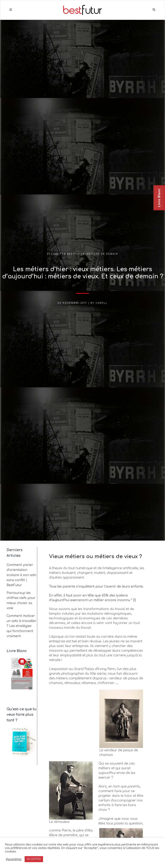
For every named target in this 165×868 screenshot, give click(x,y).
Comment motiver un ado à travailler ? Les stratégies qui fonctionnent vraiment (22, 626)
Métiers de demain (102, 254)
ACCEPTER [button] (34, 859)
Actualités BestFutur (66, 254)
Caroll (102, 303)
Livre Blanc (159, 198)
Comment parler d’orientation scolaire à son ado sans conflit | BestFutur (21, 575)
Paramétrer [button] (14, 859)
